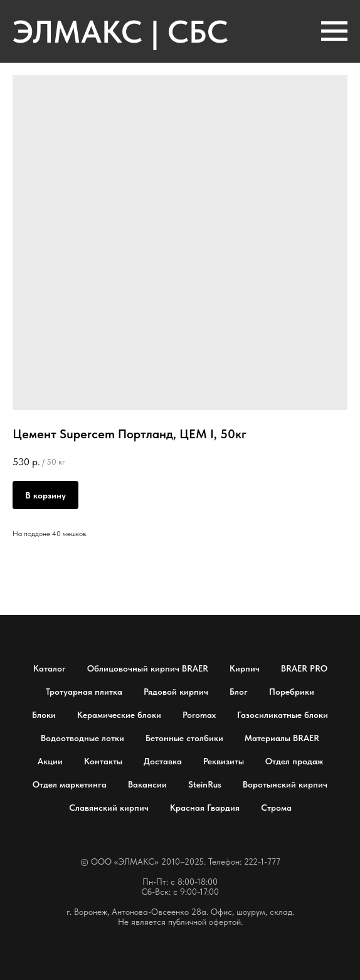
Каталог (50, 668)
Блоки (44, 715)
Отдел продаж (294, 761)
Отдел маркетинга (70, 784)
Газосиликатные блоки (283, 715)
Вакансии (147, 784)
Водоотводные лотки (82, 738)
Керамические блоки (119, 715)
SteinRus (205, 784)
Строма (276, 808)
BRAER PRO (304, 668)
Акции (50, 761)
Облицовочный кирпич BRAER (148, 668)
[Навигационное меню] (334, 31)
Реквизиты (224, 761)
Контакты (103, 761)
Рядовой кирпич (176, 692)
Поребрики (292, 692)
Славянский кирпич (109, 808)
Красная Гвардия (205, 808)
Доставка (163, 761)
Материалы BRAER (282, 738)
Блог (239, 692)
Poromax (199, 715)
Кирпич (245, 668)
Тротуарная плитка (84, 692)
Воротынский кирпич (285, 784)
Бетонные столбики (184, 738)
